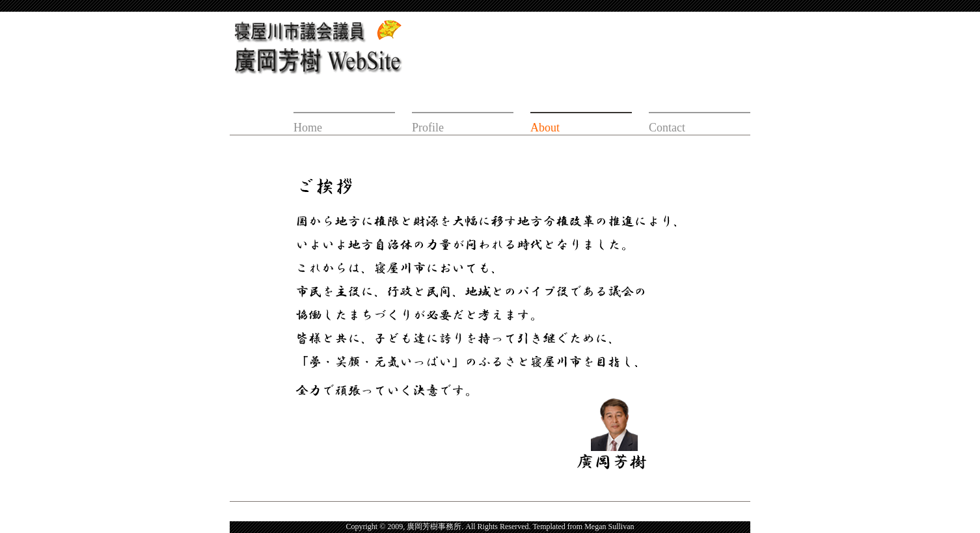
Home (308, 128)
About (545, 128)
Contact (667, 128)
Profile (428, 128)
